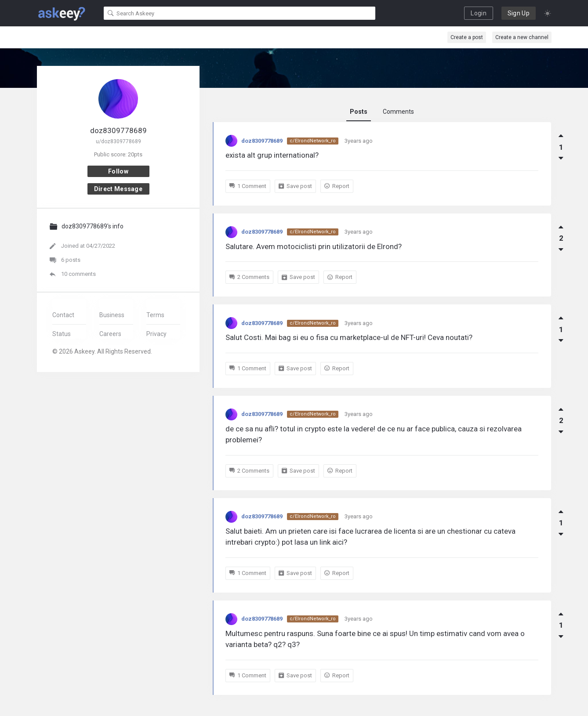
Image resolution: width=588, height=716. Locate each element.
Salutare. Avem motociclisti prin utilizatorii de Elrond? (314, 246)
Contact (63, 315)
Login (479, 13)
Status (62, 334)
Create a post (467, 37)
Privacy (156, 334)
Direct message (118, 189)
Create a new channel (522, 37)
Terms (155, 315)
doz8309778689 (262, 141)
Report (337, 186)
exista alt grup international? (272, 155)
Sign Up (519, 13)
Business (112, 315)
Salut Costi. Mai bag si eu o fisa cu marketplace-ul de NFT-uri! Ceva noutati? (349, 337)
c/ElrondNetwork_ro (313, 141)
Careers (110, 334)
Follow (118, 171)
